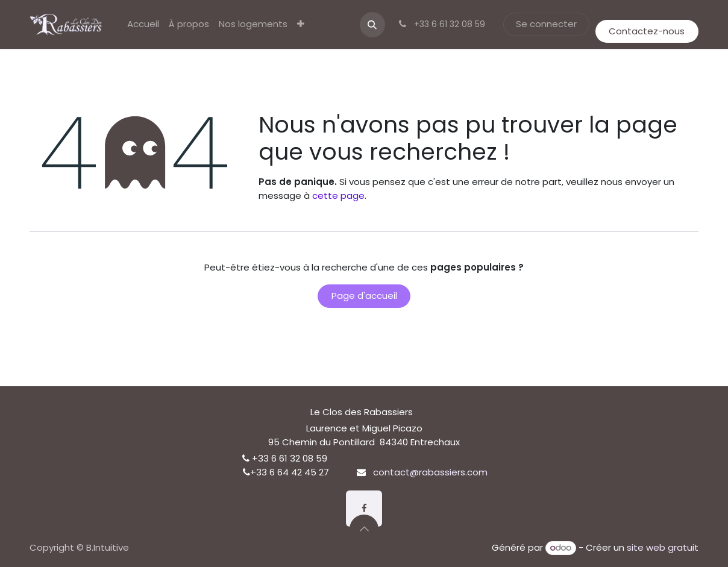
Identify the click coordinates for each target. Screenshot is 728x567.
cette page (338, 196)
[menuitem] (143, 24)
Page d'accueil (364, 296)
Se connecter (546, 24)
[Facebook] (364, 509)
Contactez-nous (647, 31)
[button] (372, 25)
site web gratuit (663, 547)
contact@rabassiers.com (430, 472)
